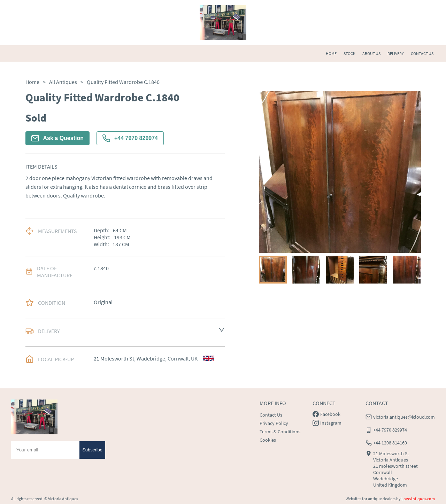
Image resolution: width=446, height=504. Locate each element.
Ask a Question (57, 138)
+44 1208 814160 (390, 443)
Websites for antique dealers (371, 499)
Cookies (268, 440)
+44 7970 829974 (130, 138)
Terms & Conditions (280, 432)
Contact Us (271, 415)
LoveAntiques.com (418, 499)
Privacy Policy (274, 423)
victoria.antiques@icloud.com (404, 417)
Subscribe (92, 450)
